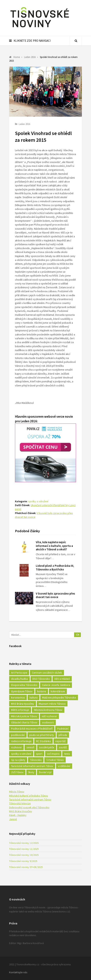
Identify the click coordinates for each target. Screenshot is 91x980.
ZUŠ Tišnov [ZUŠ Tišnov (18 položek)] (17, 772)
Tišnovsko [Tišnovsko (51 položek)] (36, 760)
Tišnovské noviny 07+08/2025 (26, 867)
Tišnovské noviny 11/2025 (24, 849)
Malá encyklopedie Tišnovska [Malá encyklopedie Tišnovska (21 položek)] (59, 697)
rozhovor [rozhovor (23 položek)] (16, 747)
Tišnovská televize (20, 803)
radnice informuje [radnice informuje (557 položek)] (21, 741)
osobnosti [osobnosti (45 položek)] (48, 722)
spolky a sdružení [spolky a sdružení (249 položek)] (21, 754)
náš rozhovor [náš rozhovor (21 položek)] (49, 716)
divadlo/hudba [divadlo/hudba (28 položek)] (19, 679)
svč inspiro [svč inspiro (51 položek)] (53, 754)
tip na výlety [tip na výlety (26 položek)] (18, 760)
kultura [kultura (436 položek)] (34, 697)
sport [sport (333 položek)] (39, 754)
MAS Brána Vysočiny (21, 811)
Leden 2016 (24, 124)
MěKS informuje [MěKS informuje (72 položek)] (20, 710)
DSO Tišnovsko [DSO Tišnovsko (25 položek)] (41, 679)
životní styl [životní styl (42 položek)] (45, 772)
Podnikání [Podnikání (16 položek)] (63, 729)
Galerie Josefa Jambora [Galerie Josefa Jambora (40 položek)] (56, 685)
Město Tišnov (17, 792)
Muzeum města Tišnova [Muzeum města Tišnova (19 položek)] (52, 704)
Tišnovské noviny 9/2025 (23, 861)
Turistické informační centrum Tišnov (30, 799)
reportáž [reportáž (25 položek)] (60, 741)
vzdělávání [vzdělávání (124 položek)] (64, 766)
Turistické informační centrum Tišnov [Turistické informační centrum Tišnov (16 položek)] (32, 766)
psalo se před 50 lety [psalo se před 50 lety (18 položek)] (42, 735)
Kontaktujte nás (18, 972)
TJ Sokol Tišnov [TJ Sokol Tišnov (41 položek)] (55, 760)
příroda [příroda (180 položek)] (63, 735)
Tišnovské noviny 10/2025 (24, 855)
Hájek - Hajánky (18, 815)
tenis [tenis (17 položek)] (67, 754)
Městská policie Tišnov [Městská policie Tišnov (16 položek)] (24, 716)
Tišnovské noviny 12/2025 (24, 843)
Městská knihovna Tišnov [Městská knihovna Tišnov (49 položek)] (48, 710)
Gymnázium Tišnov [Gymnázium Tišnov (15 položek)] (22, 691)
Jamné (13, 819)
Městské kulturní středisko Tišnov (29, 796)
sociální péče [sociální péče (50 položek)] (47, 747)
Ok (78, 635)
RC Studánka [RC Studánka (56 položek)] (43, 741)
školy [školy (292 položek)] (31, 772)
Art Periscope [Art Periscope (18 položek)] (19, 673)
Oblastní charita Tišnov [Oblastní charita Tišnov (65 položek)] (24, 722)
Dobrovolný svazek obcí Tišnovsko (29, 807)
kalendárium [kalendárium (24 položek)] (58, 691)
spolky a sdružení (38, 501)
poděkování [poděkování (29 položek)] (18, 735)
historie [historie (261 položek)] (42, 691)
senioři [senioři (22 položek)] (30, 747)
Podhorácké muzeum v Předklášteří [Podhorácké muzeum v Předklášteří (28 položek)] (32, 729)
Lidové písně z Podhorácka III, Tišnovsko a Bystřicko (55, 568)
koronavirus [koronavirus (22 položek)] (18, 697)
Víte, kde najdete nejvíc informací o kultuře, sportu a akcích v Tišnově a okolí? (54, 546)
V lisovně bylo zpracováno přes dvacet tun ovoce (55, 595)
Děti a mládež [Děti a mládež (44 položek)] (62, 679)
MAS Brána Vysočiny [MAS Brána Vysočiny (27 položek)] (23, 704)
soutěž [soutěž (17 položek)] (63, 747)
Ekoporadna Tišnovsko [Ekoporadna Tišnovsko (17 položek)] (24, 685)
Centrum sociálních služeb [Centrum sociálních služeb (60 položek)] (47, 673)
